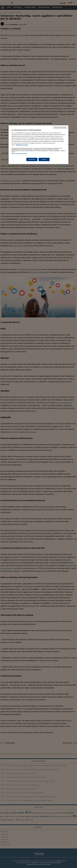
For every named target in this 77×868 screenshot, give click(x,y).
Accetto (44, 159)
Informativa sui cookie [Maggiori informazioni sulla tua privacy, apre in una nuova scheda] (22, 145)
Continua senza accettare (60, 128)
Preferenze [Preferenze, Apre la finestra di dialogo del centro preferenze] (32, 159)
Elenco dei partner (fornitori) (19, 154)
